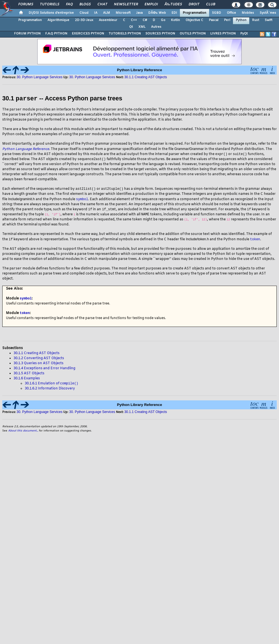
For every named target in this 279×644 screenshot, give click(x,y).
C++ (134, 20)
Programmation (195, 13)
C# (145, 20)
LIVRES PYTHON (223, 34)
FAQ (69, 4)
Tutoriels (50, 4)
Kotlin (175, 20)
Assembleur (108, 20)
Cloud (84, 13)
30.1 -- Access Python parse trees (62, 99)
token (255, 241)
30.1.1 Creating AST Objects (146, 77)
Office (231, 13)
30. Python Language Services (39, 77)
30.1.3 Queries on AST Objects (38, 366)
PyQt (244, 34)
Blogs (85, 4)
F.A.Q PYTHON (56, 34)
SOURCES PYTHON (160, 34)
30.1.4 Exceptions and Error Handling (44, 371)
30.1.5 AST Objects (29, 376)
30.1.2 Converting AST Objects (39, 361)
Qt (131, 27)
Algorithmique (58, 20)
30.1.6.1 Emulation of (52, 386)
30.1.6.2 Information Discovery (50, 391)
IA (96, 13)
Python (241, 20)
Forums (26, 4)
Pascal (214, 20)
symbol (82, 200)
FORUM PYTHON (27, 34)
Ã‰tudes (173, 4)
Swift (268, 20)
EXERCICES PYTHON (88, 34)
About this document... (23, 434)
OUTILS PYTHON (193, 34)
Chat (102, 4)
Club (211, 4)
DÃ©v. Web (157, 13)
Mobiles (248, 13)
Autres (156, 27)
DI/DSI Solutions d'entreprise (51, 13)
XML (142, 27)
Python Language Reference (26, 149)
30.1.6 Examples (27, 381)
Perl (227, 20)
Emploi (151, 4)
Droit (194, 4)
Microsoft (123, 13)
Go (163, 20)
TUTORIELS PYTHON (125, 34)
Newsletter (126, 4)
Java (139, 13)
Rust (256, 20)
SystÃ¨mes (268, 13)
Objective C (194, 20)
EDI (174, 13)
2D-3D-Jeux (84, 20)
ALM (107, 13)
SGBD (217, 13)
